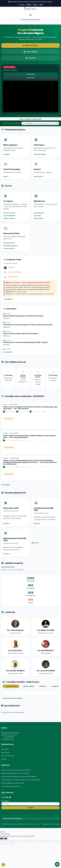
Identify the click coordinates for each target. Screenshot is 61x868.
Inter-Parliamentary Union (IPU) (11, 786)
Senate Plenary (30, 74)
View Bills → (7, 154)
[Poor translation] (5, 839)
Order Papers (5, 752)
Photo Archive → (39, 218)
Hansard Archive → (10, 248)
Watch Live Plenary (31, 45)
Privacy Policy (29, 824)
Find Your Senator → (10, 213)
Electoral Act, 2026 (11, 508)
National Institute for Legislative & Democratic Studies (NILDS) (21, 780)
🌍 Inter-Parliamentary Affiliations (30, 818)
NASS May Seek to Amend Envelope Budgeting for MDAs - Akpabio (25, 342)
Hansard (4, 759)
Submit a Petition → (10, 218)
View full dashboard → (9, 567)
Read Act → (7, 523)
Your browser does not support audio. (40, 123)
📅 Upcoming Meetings (11, 686)
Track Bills (31, 58)
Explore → (7, 176)
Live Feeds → (38, 216)
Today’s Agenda (31, 52)
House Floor (30, 78)
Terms (36, 824)
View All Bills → (6, 485)
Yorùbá (29, 5)
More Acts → (36, 543)
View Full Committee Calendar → (13, 698)
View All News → (9, 352)
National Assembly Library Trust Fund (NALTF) (16, 773)
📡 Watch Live (42, 686)
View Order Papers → (41, 154)
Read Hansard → (39, 176)
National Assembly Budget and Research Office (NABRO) (19, 777)
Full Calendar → (9, 299)
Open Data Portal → (10, 243)
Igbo (41, 5)
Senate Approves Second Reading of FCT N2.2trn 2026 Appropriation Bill (28, 325)
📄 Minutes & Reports (28, 686)
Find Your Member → (10, 216)
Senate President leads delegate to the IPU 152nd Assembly (23, 316)
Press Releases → (40, 213)
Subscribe (30, 808)
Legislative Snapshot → (11, 246)
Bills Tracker (5, 749)
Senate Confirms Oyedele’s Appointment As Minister (21, 334)
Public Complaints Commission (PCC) (13, 783)
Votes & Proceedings (8, 756)
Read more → (7, 318)
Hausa (35, 5)
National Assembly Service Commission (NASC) (16, 770)
